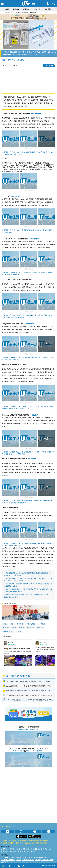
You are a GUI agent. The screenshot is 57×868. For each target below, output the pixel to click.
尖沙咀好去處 (23, 841)
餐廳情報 (28, 843)
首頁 (4, 60)
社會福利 (43, 843)
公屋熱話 (18, 13)
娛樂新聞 (25, 13)
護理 (19, 631)
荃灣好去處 (5, 843)
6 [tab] (34, 17)
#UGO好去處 (5, 857)
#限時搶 (18, 860)
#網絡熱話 (5, 862)
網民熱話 (4, 849)
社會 (22, 843)
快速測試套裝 (31, 624)
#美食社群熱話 (16, 857)
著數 (5, 624)
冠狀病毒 (40, 628)
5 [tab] (32, 17)
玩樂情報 (26, 9)
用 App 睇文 (50, 66)
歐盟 (15, 628)
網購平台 (31, 628)
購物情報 (37, 9)
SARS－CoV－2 (9, 631)
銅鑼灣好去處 (34, 841)
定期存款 (33, 13)
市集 (10, 841)
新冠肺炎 (20, 624)
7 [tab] (29, 19)
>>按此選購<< (36, 113)
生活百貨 (21, 60)
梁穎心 (8, 66)
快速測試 (42, 624)
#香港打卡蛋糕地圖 (28, 857)
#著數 (51, 860)
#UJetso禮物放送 (28, 860)
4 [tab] (30, 17)
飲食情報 (48, 9)
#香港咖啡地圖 (41, 857)
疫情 (12, 624)
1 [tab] (24, 17)
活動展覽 (4, 841)
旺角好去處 (15, 843)
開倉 (15, 841)
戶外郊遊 (36, 843)
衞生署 (22, 628)
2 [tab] (26, 17)
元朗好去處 (44, 841)
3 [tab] (28, 17)
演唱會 (7, 9)
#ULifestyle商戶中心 (42, 860)
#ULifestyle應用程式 (8, 860)
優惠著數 (16, 9)
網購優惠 (7, 628)
